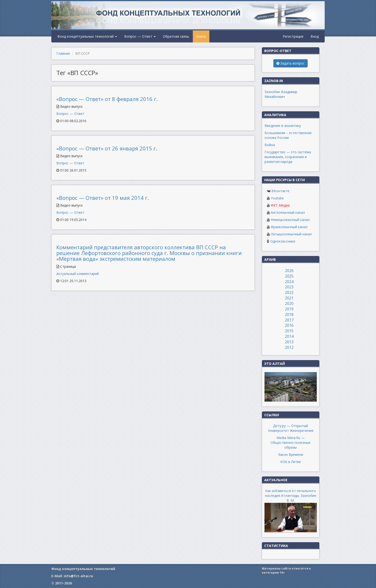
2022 (289, 292)
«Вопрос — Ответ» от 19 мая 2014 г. (103, 198)
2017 (289, 320)
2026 (289, 271)
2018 (289, 315)
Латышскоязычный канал (291, 234)
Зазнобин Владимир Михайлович (281, 94)
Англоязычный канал (288, 212)
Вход (315, 36)
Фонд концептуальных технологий (87, 36)
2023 (289, 287)
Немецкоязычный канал (290, 220)
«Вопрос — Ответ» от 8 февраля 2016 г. (107, 99)
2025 (289, 276)
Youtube (277, 198)
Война (270, 145)
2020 (289, 303)
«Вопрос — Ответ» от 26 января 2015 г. (107, 148)
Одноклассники (283, 241)
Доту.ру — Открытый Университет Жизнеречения (291, 428)
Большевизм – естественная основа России (288, 135)
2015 (289, 331)
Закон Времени (291, 454)
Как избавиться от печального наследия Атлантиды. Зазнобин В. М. (291, 496)
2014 (289, 336)
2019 (289, 309)
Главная (63, 53)
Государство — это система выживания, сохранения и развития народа (288, 157)
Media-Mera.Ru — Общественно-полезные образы (291, 442)
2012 (289, 347)
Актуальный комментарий (78, 274)
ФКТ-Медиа (280, 205)
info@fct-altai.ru (78, 576)
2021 (289, 298)
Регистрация (293, 36)
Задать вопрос (291, 63)
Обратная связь (176, 36)
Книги (201, 36)
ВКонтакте (280, 191)
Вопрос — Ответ (140, 36)
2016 (289, 325)
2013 (289, 342)
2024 (289, 282)
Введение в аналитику (283, 126)
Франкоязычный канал (289, 227)
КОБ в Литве (291, 462)
